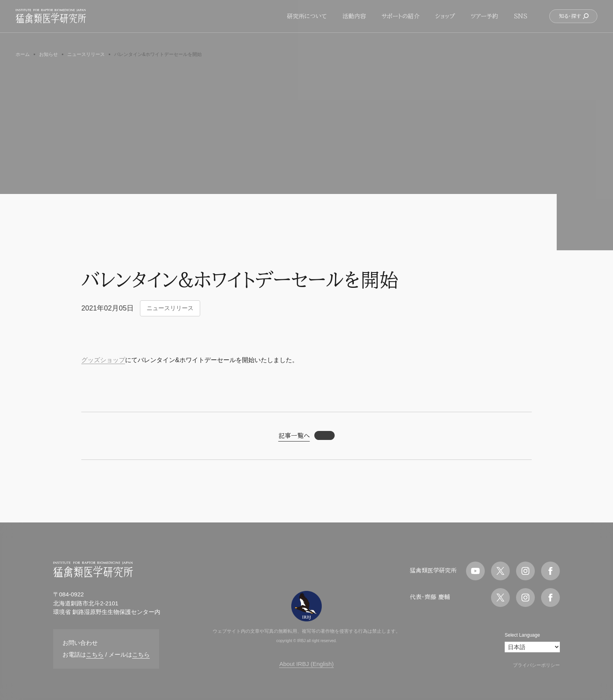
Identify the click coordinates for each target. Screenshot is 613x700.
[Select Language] (532, 647)
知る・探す (574, 21)
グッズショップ (103, 360)
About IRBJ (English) (306, 664)
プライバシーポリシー (536, 665)
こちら (95, 654)
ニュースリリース (170, 308)
